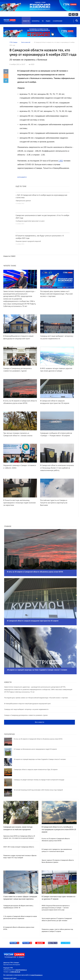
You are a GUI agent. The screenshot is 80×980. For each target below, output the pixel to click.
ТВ (43, 21)
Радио (48, 21)
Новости (26, 21)
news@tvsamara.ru (21, 958)
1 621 (61, 161)
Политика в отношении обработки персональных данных (33, 974)
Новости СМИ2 (10, 256)
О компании (58, 21)
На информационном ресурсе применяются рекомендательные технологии (40, 977)
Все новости (40, 710)
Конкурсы (36, 21)
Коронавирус (22, 177)
